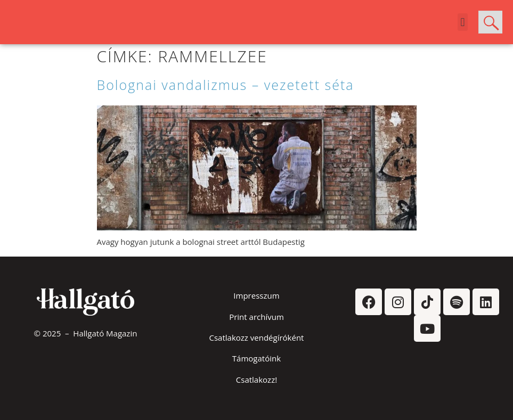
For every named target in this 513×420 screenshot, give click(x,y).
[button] (463, 22)
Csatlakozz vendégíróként (257, 337)
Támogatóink (256, 358)
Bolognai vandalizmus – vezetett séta (226, 85)
